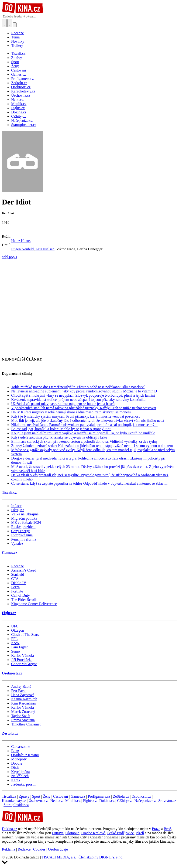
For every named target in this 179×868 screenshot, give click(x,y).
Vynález (17, 543)
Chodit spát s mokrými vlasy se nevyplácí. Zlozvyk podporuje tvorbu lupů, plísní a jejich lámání (83, 395)
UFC (15, 626)
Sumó (15, 651)
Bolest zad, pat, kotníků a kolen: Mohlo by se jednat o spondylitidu (61, 429)
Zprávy (24, 796)
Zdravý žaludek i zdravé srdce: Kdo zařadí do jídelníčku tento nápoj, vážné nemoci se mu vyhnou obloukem (92, 446)
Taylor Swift (21, 716)
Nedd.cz (57, 801)
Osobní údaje (58, 849)
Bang (15, 751)
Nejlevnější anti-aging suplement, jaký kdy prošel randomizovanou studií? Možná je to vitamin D (84, 391)
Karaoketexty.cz (14, 801)
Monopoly (19, 759)
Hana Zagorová (23, 695)
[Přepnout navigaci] (15, 25)
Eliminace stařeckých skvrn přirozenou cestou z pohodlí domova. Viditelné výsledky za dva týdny (84, 441)
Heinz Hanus (21, 241)
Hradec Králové (93, 833)
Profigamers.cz (99, 796)
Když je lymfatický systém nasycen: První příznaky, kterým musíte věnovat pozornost (75, 416)
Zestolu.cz (10, 733)
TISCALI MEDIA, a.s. (59, 857)
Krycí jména (21, 772)
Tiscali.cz (9, 492)
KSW (15, 643)
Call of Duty (21, 595)
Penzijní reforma (24, 539)
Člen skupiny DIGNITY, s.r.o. (101, 857)
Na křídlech (20, 776)
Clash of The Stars (25, 635)
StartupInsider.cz (16, 805)
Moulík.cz (73, 801)
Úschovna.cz (38, 801)
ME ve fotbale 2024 (26, 523)
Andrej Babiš (21, 686)
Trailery (17, 46)
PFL (14, 639)
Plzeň (140, 833)
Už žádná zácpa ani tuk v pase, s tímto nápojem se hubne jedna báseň (63, 404)
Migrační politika (24, 518)
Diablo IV (19, 583)
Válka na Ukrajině (25, 514)
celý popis (9, 257)
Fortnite (17, 591)
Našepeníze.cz (145, 801)
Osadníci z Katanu (25, 755)
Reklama (9, 849)
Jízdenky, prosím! (24, 784)
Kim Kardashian (23, 703)
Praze (156, 829)
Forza (15, 587)
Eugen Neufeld (22, 249)
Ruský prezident (23, 527)
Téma (15, 37)
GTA (15, 579)
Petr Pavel (19, 691)
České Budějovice (120, 833)
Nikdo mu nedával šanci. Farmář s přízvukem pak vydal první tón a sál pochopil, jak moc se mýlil (84, 425)
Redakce (24, 849)
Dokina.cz (107, 801)
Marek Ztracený (23, 712)
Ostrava (58, 833)
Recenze (17, 33)
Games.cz (9, 553)
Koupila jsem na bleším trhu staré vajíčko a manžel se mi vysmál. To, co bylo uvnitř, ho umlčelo (83, 433)
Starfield (18, 574)
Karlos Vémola (22, 655)
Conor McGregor (24, 664)
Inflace (16, 506)
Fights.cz (9, 613)
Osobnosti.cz (12, 673)
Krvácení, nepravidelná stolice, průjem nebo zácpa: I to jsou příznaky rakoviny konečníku (78, 400)
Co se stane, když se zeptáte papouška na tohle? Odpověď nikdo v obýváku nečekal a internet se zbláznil (89, 483)
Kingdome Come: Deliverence (34, 604)
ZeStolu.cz (121, 796)
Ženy (47, 796)
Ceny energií (21, 531)
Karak (16, 780)
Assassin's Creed (24, 570)
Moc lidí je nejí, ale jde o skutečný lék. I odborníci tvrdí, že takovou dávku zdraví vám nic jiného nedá (88, 420)
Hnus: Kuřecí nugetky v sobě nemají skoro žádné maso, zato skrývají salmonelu (71, 412)
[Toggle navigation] (10, 23)
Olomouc (72, 833)
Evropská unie (22, 535)
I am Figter (19, 647)
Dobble (17, 763)
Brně (167, 829)
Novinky (18, 41)
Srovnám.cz (167, 801)
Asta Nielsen (45, 249)
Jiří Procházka (22, 660)
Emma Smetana (23, 720)
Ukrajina (18, 510)
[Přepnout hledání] (4, 23)
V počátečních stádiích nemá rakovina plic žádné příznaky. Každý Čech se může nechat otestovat (84, 408)
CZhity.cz (124, 801)
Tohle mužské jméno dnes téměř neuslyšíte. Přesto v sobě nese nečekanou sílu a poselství (78, 387)
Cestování (61, 796)
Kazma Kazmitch (24, 699)
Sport (36, 796)
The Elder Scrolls (24, 600)
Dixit (15, 768)
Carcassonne (21, 747)
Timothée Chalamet (26, 724)
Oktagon (18, 630)
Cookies (39, 849)
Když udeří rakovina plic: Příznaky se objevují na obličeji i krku (59, 437)
